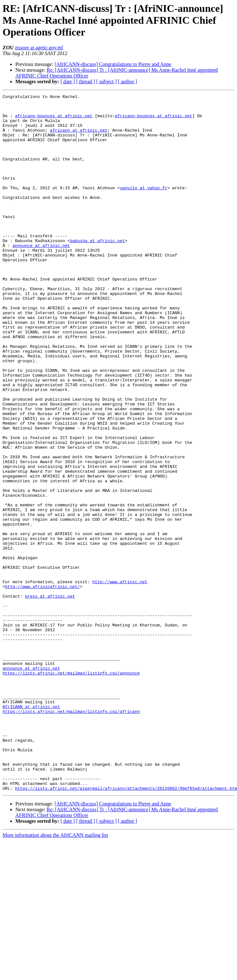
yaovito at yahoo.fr (144, 207)
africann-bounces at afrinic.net (54, 120)
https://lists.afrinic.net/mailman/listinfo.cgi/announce (71, 789)
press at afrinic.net (50, 697)
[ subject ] (107, 82)
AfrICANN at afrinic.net (31, 829)
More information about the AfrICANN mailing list (55, 974)
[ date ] (68, 82)
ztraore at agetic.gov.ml (39, 48)
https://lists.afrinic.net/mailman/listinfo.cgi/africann (71, 835)
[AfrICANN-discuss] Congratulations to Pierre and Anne (113, 64)
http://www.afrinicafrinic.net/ (43, 685)
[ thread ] (86, 82)
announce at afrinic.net (41, 276)
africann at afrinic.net (79, 138)
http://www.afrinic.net (120, 680)
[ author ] (128, 82)
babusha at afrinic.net (98, 270)
